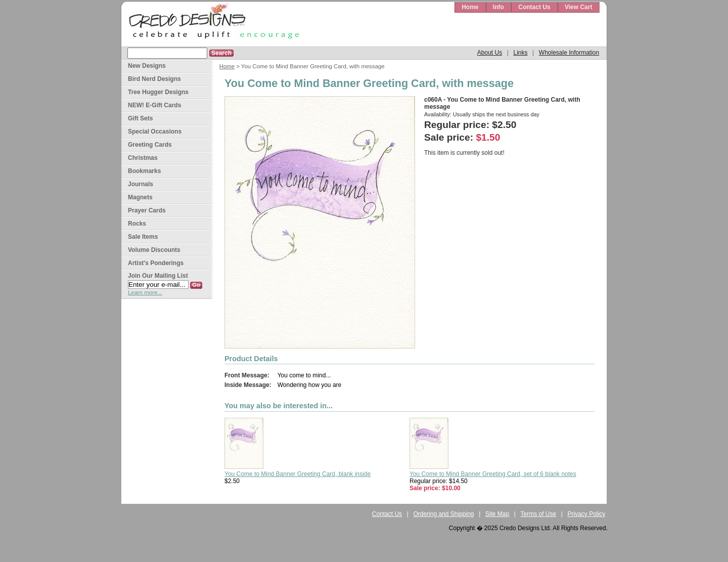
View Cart (578, 7)
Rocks (137, 224)
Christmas (143, 158)
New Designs (147, 66)
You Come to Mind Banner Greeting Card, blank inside (298, 474)
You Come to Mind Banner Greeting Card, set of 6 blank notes (493, 474)
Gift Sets (140, 118)
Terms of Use (539, 514)
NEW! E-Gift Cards (154, 105)
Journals (141, 184)
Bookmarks (144, 171)
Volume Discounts (154, 250)
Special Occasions (155, 132)
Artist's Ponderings (156, 263)
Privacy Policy (587, 514)
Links (520, 53)
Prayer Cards (147, 210)
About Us (490, 53)
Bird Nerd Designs (154, 79)
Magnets (140, 197)
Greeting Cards (150, 145)
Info (498, 7)
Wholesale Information (569, 53)
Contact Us (534, 7)
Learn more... (145, 292)
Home (470, 7)
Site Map (497, 514)
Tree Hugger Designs (158, 92)
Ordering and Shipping (443, 514)
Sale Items (143, 237)
